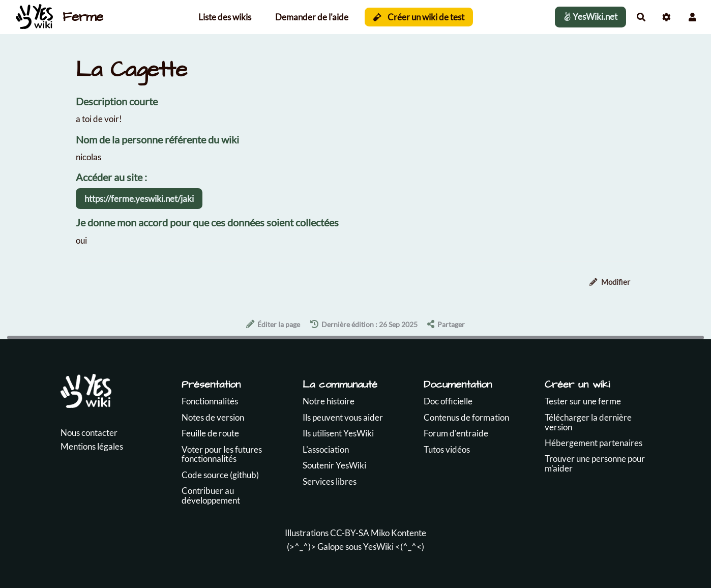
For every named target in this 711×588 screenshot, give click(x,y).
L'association (326, 449)
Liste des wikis (225, 17)
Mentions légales (92, 446)
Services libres (330, 481)
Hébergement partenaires (594, 443)
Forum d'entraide (456, 433)
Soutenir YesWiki (334, 465)
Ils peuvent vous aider (343, 417)
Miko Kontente (398, 533)
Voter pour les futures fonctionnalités (222, 454)
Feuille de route (210, 433)
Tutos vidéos (447, 449)
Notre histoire (329, 401)
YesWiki (378, 547)
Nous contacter (89, 433)
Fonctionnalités (210, 401)
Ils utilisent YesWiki (338, 433)
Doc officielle (448, 401)
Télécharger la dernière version (588, 422)
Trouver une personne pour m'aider (595, 463)
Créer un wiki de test (419, 17)
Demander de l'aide (312, 17)
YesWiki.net (590, 17)
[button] (692, 17)
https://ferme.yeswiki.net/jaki (139, 199)
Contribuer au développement (211, 495)
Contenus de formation (466, 417)
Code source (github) (220, 475)
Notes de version (213, 417)
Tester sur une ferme (583, 401)
